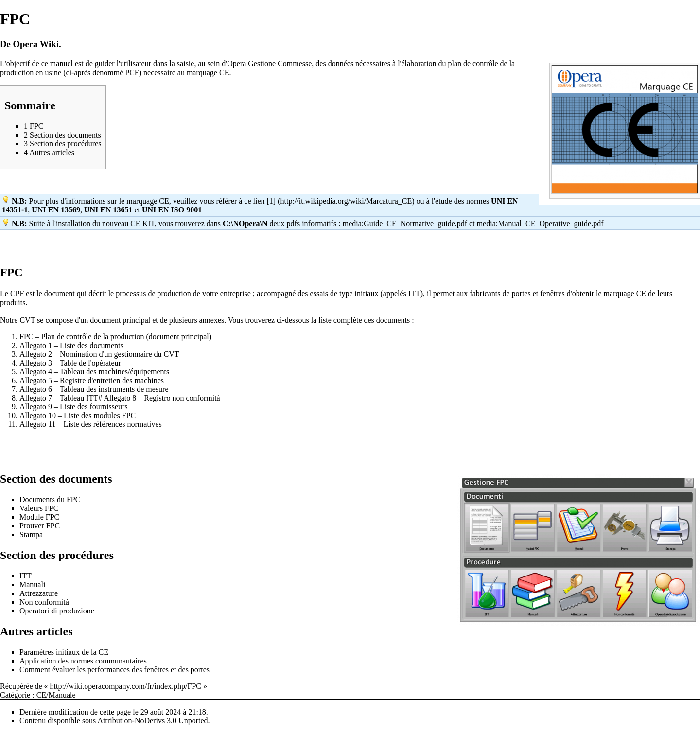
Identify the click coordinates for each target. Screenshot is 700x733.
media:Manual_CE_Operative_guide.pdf (540, 223)
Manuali (32, 585)
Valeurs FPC (39, 508)
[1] (271, 201)
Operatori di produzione (57, 611)
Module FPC (39, 517)
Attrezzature (39, 593)
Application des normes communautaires (83, 661)
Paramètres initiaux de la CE (64, 652)
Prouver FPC (40, 526)
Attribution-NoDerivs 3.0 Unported (152, 721)
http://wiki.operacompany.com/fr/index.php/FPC (126, 686)
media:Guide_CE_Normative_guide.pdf (405, 223)
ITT (26, 576)
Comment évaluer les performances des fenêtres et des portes (114, 670)
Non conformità (44, 602)
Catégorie (15, 695)
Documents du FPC (50, 499)
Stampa (31, 534)
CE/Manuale (56, 695)
